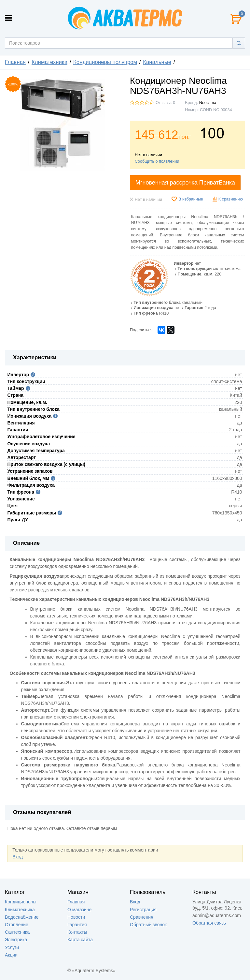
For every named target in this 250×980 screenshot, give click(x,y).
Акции (11, 955)
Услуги (12, 947)
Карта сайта (80, 940)
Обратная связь (209, 923)
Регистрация (143, 910)
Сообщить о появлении (157, 161)
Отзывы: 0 (165, 103)
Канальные (157, 62)
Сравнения (142, 917)
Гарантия (77, 925)
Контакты (77, 932)
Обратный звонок (148, 925)
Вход (18, 857)
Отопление (17, 925)
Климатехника (49, 62)
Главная (15, 62)
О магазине (79, 910)
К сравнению (231, 199)
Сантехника (17, 932)
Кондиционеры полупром (105, 62)
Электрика (16, 940)
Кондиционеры (21, 902)
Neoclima (208, 103)
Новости (76, 917)
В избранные (191, 199)
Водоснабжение (22, 917)
